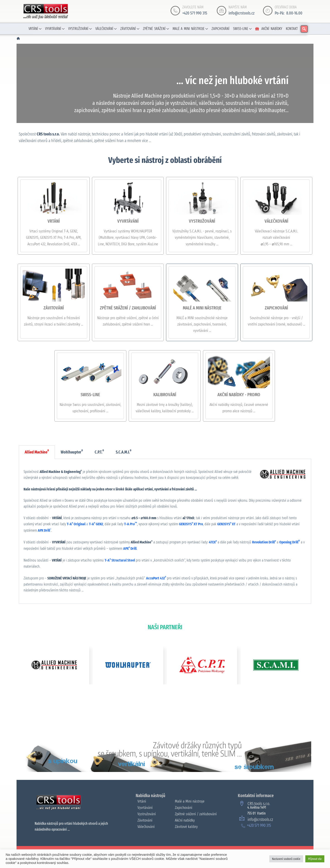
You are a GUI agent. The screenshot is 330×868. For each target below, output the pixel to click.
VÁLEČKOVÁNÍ (106, 29)
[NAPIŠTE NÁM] (222, 11)
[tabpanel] (165, 531)
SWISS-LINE (242, 29)
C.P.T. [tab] (99, 452)
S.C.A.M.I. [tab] (124, 452)
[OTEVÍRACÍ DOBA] (268, 11)
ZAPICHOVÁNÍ (220, 29)
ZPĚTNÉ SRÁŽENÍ (156, 29)
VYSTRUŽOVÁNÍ (80, 29)
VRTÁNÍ (35, 29)
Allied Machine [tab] (37, 452)
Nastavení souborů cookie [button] (286, 859)
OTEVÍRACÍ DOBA (286, 7)
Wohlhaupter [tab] (72, 452)
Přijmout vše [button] (315, 859)
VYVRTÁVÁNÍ (55, 29)
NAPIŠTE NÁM (238, 7)
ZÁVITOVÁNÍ (130, 29)
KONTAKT (292, 29)
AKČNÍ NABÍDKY (269, 29)
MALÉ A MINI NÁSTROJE (190, 29)
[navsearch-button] (304, 29)
